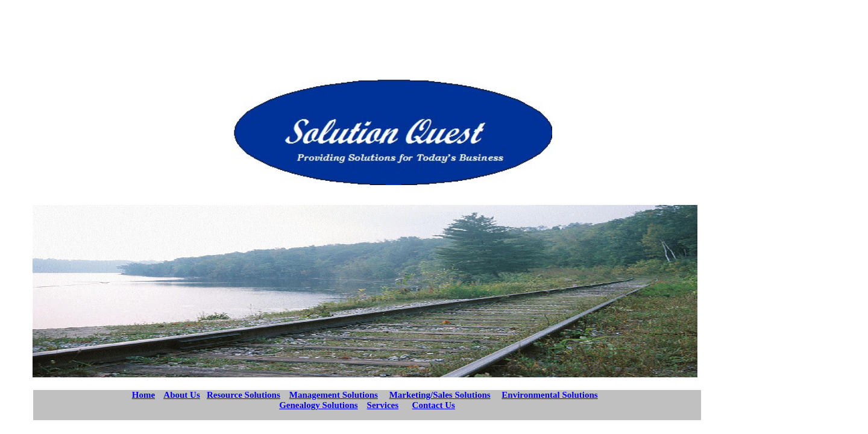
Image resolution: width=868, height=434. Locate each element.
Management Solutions (334, 395)
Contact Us (434, 405)
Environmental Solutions (549, 395)
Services (383, 405)
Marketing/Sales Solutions (440, 395)
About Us (181, 395)
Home (143, 395)
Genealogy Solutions (318, 405)
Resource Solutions (244, 395)
